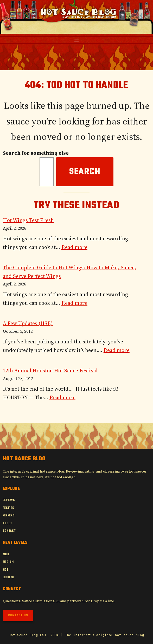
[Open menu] (76, 40)
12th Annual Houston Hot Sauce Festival (50, 371)
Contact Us (18, 616)
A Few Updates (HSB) (28, 323)
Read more (74, 247)
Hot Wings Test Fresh (28, 220)
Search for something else (36, 153)
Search (85, 172)
